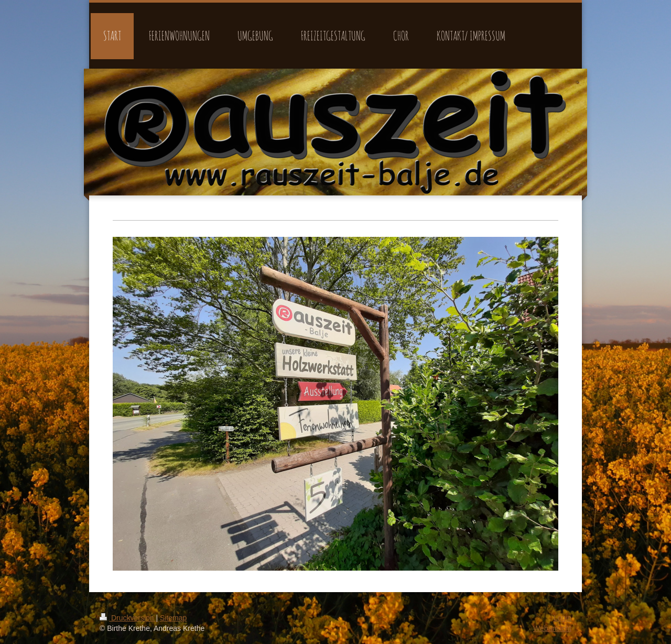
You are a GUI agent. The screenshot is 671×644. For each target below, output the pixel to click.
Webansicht (552, 628)
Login (562, 618)
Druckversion (128, 618)
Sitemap (173, 618)
